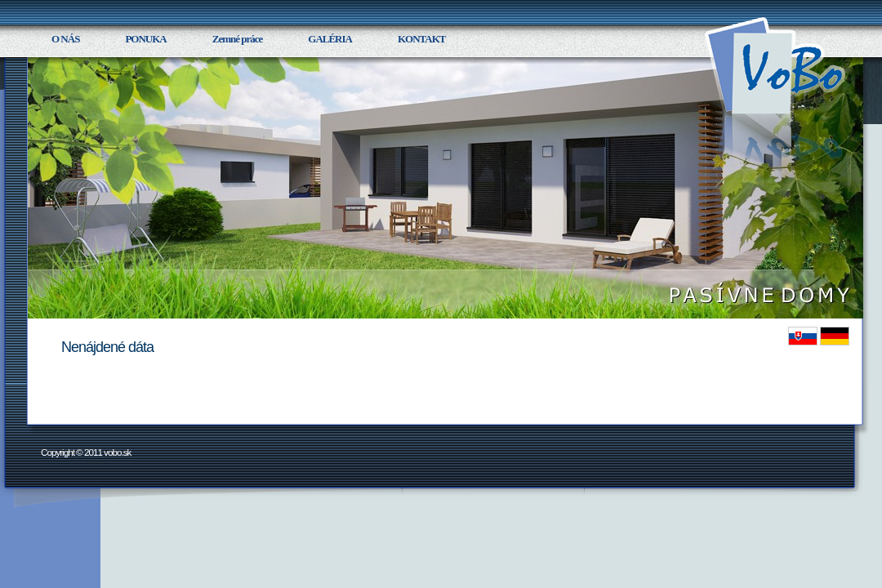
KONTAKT (422, 39)
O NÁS (65, 39)
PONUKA (145, 39)
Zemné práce (238, 39)
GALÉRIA (330, 39)
